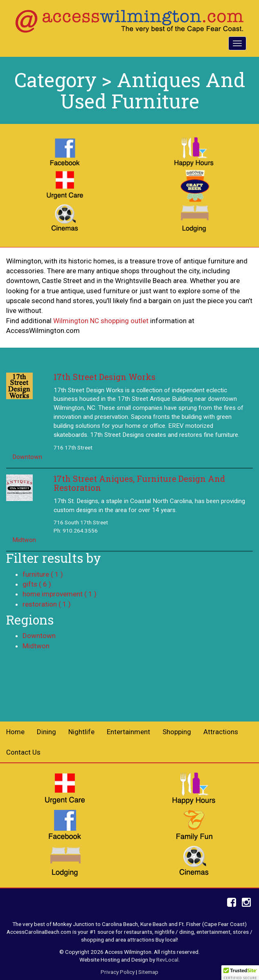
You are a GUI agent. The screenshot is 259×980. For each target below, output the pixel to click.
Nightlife (81, 732)
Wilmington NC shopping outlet (101, 321)
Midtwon (24, 540)
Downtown (27, 457)
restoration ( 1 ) (47, 604)
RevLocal (167, 960)
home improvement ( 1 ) (60, 594)
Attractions (221, 732)
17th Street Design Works (105, 377)
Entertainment (128, 732)
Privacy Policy (118, 972)
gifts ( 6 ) (37, 584)
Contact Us (23, 752)
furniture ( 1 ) (43, 574)
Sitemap (148, 972)
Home (15, 732)
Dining (46, 732)
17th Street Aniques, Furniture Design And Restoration (139, 483)
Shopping (177, 732)
